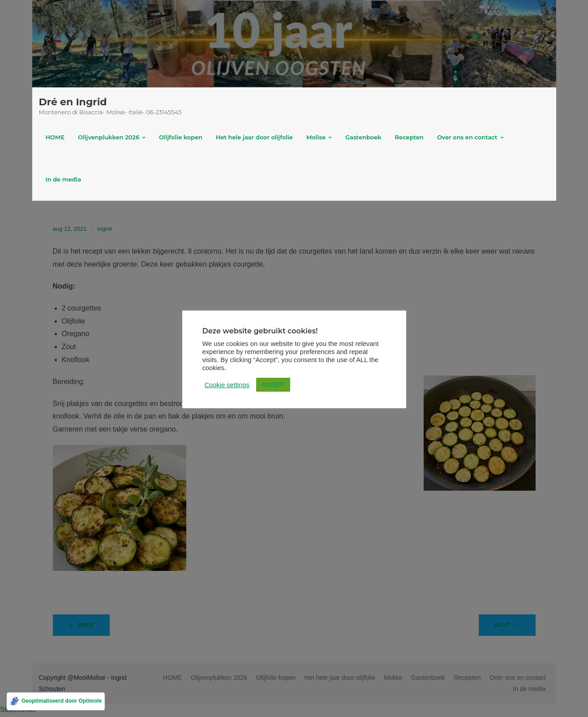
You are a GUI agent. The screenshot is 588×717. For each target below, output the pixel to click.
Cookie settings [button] (227, 385)
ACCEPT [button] (273, 385)
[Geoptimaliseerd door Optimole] (56, 701)
